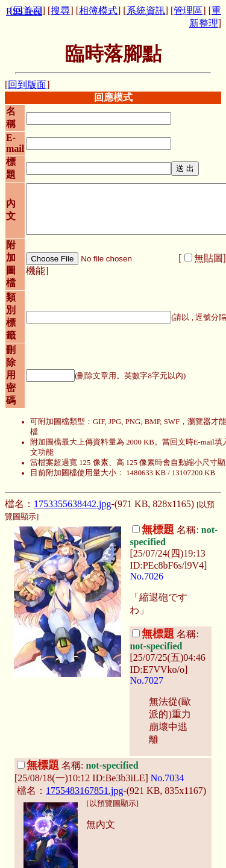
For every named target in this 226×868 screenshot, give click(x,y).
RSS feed (24, 11)
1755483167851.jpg (84, 791)
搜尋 (60, 11)
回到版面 (27, 85)
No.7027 (146, 680)
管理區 (188, 11)
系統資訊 (146, 11)
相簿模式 (98, 11)
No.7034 (168, 778)
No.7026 (146, 576)
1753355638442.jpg (72, 504)
